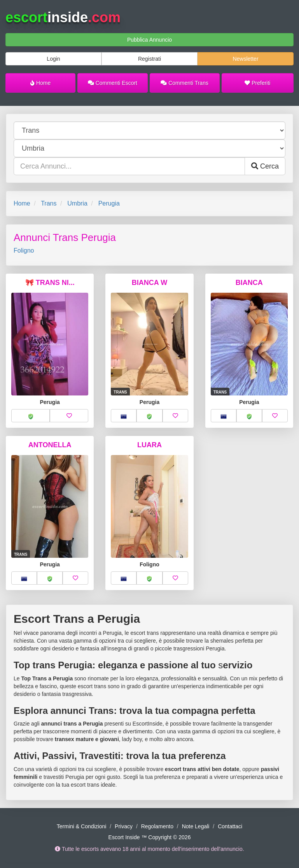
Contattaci (230, 826)
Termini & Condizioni (82, 826)
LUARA (149, 445)
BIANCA (249, 283)
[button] (31, 416)
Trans (49, 203)
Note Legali (196, 826)
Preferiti (257, 83)
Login (53, 59)
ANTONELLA (50, 445)
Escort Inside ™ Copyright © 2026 (150, 837)
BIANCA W (149, 283)
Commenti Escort (113, 83)
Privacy (124, 826)
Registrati (149, 59)
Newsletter (245, 59)
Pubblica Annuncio (149, 40)
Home (40, 83)
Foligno (24, 250)
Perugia (109, 203)
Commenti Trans (184, 83)
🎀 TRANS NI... (50, 283)
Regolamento (157, 826)
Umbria (77, 203)
